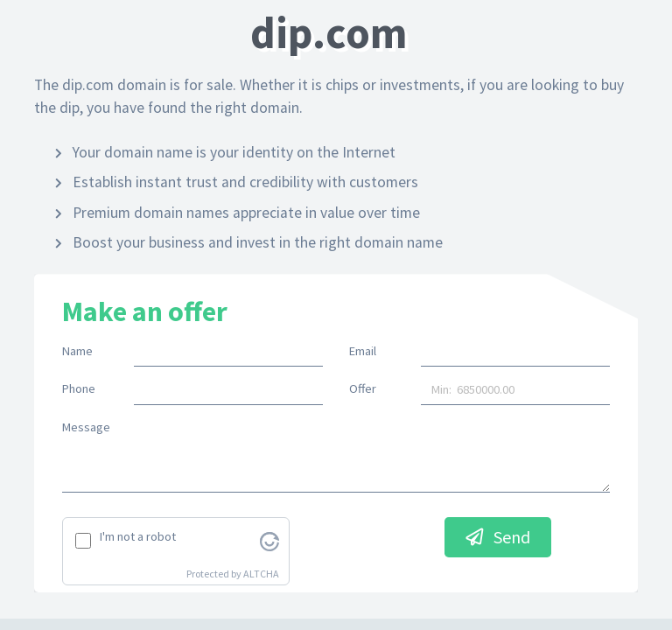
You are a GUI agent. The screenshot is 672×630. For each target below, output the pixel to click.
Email (363, 351)
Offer (363, 388)
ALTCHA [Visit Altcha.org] (261, 574)
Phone (79, 388)
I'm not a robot (138, 536)
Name (77, 351)
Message (86, 427)
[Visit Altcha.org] (269, 540)
